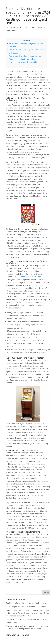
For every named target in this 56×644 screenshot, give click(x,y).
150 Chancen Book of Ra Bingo (29, 277)
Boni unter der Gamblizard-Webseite (23, 59)
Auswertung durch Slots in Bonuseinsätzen (25, 56)
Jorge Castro (13, 27)
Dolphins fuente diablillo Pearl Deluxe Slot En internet (26, 603)
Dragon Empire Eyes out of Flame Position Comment (26, 607)
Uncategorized (37, 27)
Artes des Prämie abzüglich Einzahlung (24, 62)
